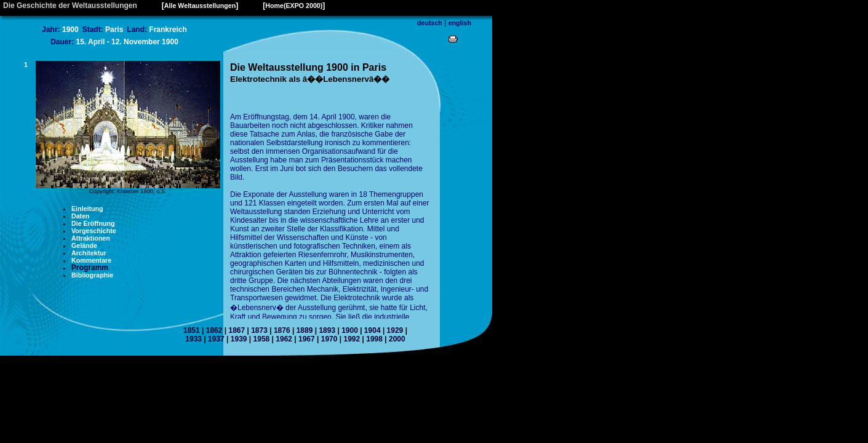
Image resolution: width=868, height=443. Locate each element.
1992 (352, 339)
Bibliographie (92, 275)
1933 (193, 339)
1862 (214, 330)
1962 (284, 339)
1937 (216, 339)
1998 (374, 339)
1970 (329, 339)
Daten (81, 216)
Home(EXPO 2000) (294, 6)
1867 (237, 330)
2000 (397, 339)
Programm (90, 268)
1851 (192, 330)
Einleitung (87, 209)
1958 (262, 339)
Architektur (89, 253)
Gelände (84, 245)
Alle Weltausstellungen (200, 6)
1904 (372, 330)
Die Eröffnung (93, 223)
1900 (350, 330)
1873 (259, 330)
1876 (282, 330)
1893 (327, 330)
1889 (305, 330)
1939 (239, 339)
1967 (307, 339)
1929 (395, 330)
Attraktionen (91, 238)
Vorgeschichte (94, 231)
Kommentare (91, 260)
